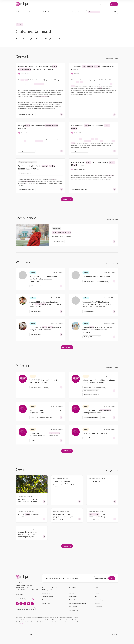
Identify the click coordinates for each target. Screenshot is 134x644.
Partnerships (98, 613)
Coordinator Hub (73, 616)
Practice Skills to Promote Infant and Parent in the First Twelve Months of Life (45, 310)
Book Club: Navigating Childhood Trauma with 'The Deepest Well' (46, 387)
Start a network (73, 613)
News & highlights (100, 606)
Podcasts (45, 606)
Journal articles (46, 609)
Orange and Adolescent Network (39, 132)
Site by (115, 641)
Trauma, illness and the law (29, 522)
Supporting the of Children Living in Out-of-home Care (46, 334)
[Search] (115, 12)
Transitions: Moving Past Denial (95, 439)
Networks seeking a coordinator (77, 609)
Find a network (73, 602)
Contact (105, 4)
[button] (21, 12)
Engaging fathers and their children (96, 282)
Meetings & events (74, 606)
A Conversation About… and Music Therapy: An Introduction (45, 440)
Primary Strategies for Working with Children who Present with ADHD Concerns (97, 336)
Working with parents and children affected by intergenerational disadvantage (43, 285)
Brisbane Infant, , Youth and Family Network (93, 169)
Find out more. (24, 630)
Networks (71, 599)
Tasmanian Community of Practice (93, 68)
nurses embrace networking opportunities (97, 523)
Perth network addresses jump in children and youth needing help (64, 523)
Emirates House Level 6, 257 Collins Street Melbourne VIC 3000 (24, 591)
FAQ (99, 4)
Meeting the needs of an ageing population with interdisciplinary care (27, 540)
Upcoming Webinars (48, 602)
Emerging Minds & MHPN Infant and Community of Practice (38, 68)
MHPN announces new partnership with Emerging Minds (64, 490)
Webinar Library (46, 599)
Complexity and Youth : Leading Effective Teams (97, 417)
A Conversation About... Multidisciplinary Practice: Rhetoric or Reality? (99, 387)
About (80, 4)
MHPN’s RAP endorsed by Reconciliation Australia (28, 506)
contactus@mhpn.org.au (24, 605)
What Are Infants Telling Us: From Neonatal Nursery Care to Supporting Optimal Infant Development (97, 310)
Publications (90, 4)
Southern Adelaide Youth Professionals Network (37, 173)
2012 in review (94, 487)
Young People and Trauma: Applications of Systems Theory (45, 417)
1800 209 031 (20, 600)
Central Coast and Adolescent (91, 132)
